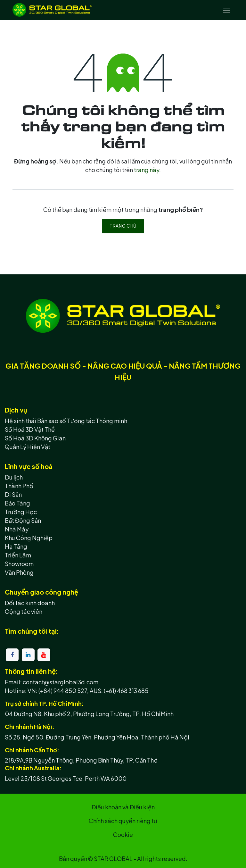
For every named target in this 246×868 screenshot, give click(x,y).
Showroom (19, 564)
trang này (147, 170)
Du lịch (14, 477)
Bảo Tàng (17, 503)
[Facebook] (12, 655)
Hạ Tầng (16, 546)
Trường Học (21, 512)
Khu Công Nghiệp (29, 538)
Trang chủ (123, 226)
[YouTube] (44, 655)
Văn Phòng (19, 572)
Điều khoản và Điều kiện (123, 807)
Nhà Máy (17, 529)
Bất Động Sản (23, 520)
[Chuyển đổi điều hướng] (227, 10)
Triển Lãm (18, 555)
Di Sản (13, 494)
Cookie (123, 835)
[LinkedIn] (28, 655)
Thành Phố (19, 486)
